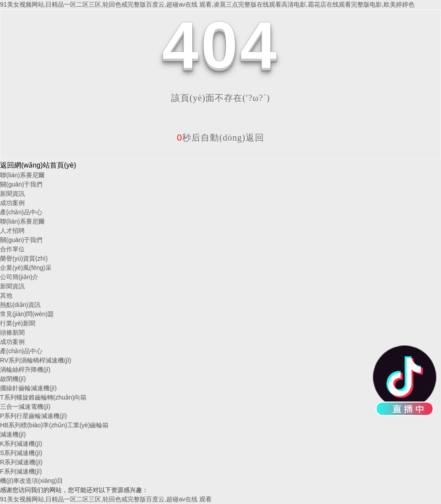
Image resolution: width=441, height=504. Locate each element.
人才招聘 (12, 231)
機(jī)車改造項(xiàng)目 (32, 481)
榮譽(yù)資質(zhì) (24, 258)
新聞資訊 (12, 194)
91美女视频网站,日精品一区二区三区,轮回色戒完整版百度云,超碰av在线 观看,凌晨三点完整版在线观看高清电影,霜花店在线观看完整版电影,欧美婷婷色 (207, 4)
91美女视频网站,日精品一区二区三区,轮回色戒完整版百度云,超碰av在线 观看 (106, 499)
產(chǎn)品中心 (21, 212)
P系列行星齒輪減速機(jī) (34, 416)
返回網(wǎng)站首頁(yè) (38, 165)
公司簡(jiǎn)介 (19, 277)
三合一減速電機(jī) (25, 407)
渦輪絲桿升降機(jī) (25, 370)
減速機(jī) (13, 434)
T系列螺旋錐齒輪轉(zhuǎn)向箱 (43, 397)
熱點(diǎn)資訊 (20, 305)
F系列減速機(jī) (21, 471)
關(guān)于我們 (21, 184)
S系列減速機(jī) (21, 453)
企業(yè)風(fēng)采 (26, 268)
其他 (6, 295)
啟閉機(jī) (13, 379)
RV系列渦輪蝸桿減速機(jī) (36, 360)
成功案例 (12, 203)
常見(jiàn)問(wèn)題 (27, 314)
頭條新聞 (12, 332)
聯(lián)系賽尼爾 (22, 175)
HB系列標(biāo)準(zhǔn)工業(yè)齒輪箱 (54, 425)
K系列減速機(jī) (21, 444)
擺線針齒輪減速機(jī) (28, 388)
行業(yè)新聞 (18, 323)
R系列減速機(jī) (21, 462)
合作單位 (12, 249)
